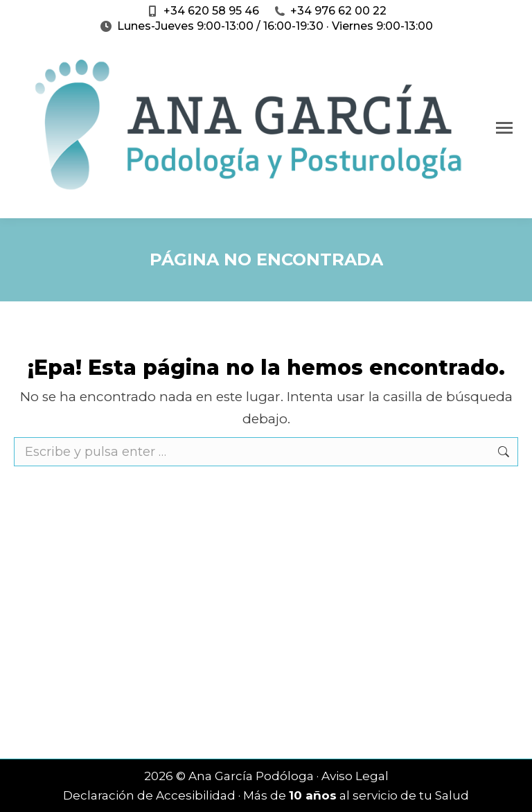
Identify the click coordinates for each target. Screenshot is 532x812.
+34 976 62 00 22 (338, 11)
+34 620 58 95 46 (211, 11)
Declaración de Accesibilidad (149, 795)
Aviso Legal (355, 776)
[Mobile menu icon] (504, 128)
